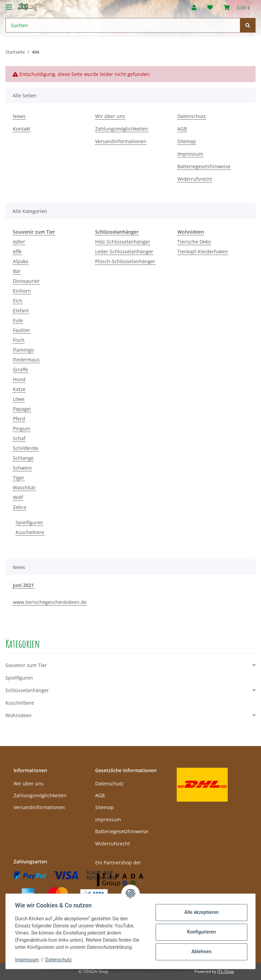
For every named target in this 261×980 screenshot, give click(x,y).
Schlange (23, 458)
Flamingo (23, 350)
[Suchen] (123, 25)
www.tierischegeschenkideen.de (50, 602)
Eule (18, 320)
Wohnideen (19, 715)
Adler (19, 242)
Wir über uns (110, 116)
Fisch (19, 340)
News (19, 116)
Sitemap (187, 141)
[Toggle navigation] (9, 4)
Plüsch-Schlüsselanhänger (125, 261)
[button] (194, 7)
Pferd (19, 419)
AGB (182, 129)
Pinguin (22, 428)
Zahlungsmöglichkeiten (122, 129)
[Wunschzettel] (210, 7)
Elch (18, 301)
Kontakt (22, 129)
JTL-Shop (226, 971)
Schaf (19, 438)
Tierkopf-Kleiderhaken (203, 251)
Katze (19, 389)
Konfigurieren (200, 932)
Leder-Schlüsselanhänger (124, 251)
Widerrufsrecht (195, 179)
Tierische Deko (194, 242)
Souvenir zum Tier (26, 665)
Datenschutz (192, 116)
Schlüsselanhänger (27, 690)
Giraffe (21, 369)
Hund (19, 379)
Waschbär (24, 487)
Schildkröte (26, 448)
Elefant (21, 310)
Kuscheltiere (30, 532)
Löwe (19, 399)
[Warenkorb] (237, 7)
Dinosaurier (26, 281)
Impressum (190, 154)
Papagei (22, 409)
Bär (17, 271)
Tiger (19, 478)
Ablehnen (200, 952)
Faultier (22, 330)
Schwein (22, 468)
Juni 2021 (23, 585)
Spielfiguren (29, 522)
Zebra (20, 507)
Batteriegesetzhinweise (204, 166)
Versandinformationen (121, 141)
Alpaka (21, 261)
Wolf (18, 497)
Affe (17, 251)
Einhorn (22, 291)
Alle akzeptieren (200, 912)
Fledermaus (26, 360)
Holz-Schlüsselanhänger (123, 242)
